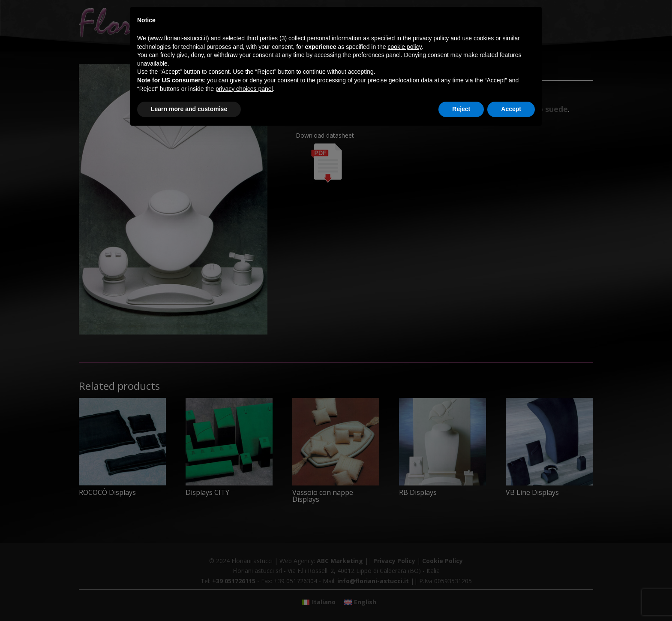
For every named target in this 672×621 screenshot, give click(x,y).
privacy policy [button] (431, 38)
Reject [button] (461, 109)
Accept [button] (511, 109)
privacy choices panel (244, 89)
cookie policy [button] (404, 47)
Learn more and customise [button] (189, 109)
